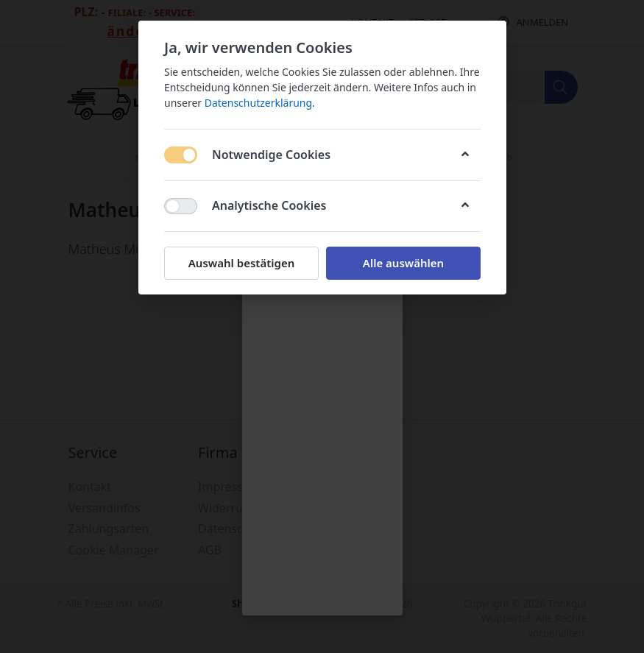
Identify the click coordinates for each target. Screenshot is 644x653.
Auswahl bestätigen (241, 263)
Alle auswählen (403, 263)
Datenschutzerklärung (258, 103)
